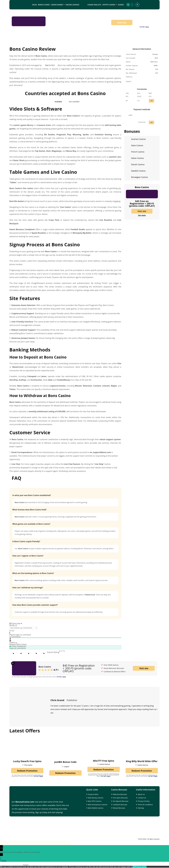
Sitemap (141, 808)
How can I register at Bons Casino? (28, 556)
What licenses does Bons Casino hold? (29, 510)
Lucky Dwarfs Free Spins (27, 761)
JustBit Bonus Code (65, 762)
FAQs (153, 41)
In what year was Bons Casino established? (32, 495)
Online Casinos (72, 5)
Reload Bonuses (119, 808)
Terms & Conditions (145, 805)
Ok (134, 867)
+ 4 (151, 101)
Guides (121, 5)
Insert (26, 865)
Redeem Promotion (27, 771)
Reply (4, 861)
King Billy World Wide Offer (142, 761)
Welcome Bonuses (120, 794)
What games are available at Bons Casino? (31, 524)
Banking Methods (112, 41)
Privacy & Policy (144, 801)
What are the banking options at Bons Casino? (33, 573)
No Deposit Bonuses (121, 801)
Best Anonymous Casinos (98, 805)
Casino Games (57, 5)
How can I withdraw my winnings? (28, 588)
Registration (71, 41)
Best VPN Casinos (95, 801)
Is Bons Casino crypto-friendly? (26, 541)
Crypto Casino (109, 5)
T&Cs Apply (142, 215)
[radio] (43, 652)
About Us (141, 794)
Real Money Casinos (96, 798)
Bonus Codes (44, 5)
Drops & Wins (93, 794)
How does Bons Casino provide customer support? (35, 605)
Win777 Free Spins (104, 761)
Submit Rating (53, 652)
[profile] (137, 5)
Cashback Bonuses (120, 805)
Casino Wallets (94, 5)
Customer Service (135, 41)
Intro (17, 41)
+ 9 (151, 122)
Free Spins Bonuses (120, 798)
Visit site (122, 23)
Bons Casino (45, 667)
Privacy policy (141, 867)
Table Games (52, 41)
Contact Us (142, 798)
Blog (35, 5)
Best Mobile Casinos (96, 808)
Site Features (90, 41)
